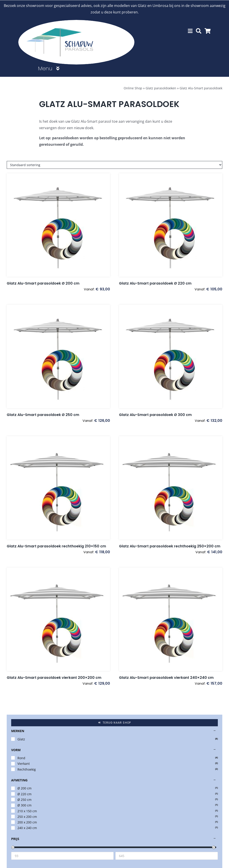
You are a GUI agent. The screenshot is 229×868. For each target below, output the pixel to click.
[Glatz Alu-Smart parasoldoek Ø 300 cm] (171, 356)
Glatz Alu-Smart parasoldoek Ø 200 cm (43, 283)
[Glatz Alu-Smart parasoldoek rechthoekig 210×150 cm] (58, 488)
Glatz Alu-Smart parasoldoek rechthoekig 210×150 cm (56, 546)
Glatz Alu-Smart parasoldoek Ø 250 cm (43, 415)
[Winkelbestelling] (114, 165)
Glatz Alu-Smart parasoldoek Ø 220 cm (155, 283)
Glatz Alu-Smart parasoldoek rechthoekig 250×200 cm (170, 546)
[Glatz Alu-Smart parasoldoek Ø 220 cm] (171, 225)
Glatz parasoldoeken (161, 88)
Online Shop (133, 88)
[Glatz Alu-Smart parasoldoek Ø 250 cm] (58, 356)
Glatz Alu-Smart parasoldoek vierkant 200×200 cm (54, 677)
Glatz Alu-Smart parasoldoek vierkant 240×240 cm (166, 677)
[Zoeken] (199, 31)
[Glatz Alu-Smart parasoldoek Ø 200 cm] (58, 225)
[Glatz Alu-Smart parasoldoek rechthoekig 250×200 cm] (171, 488)
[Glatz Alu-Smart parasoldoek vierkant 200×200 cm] (58, 619)
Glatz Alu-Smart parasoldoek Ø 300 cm (155, 415)
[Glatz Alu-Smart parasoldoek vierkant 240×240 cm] (171, 619)
